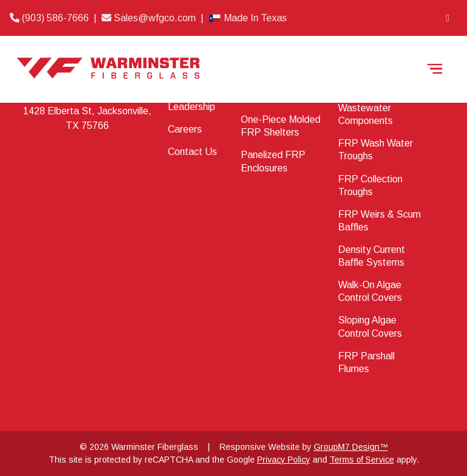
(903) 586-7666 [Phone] (50, 18)
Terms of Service (362, 460)
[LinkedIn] (448, 18)
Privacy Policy (284, 460)
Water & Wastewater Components (365, 108)
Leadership (192, 107)
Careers (185, 129)
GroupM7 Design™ (351, 447)
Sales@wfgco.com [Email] (150, 18)
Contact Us (192, 152)
